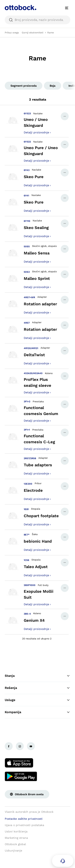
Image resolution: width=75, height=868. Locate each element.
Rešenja (37, 688)
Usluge (37, 700)
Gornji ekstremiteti (33, 33)
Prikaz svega (12, 33)
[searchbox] (37, 20)
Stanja (37, 676)
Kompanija (37, 712)
